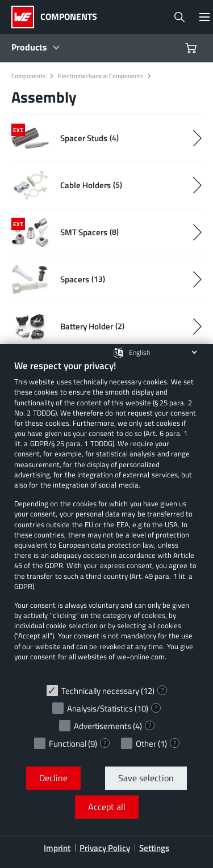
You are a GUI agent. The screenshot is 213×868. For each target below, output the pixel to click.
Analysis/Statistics (100, 708)
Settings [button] (154, 848)
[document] (106, 519)
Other (146, 744)
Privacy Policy (105, 848)
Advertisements (103, 726)
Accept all (107, 807)
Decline (53, 778)
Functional (68, 744)
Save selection (146, 778)
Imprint (57, 848)
